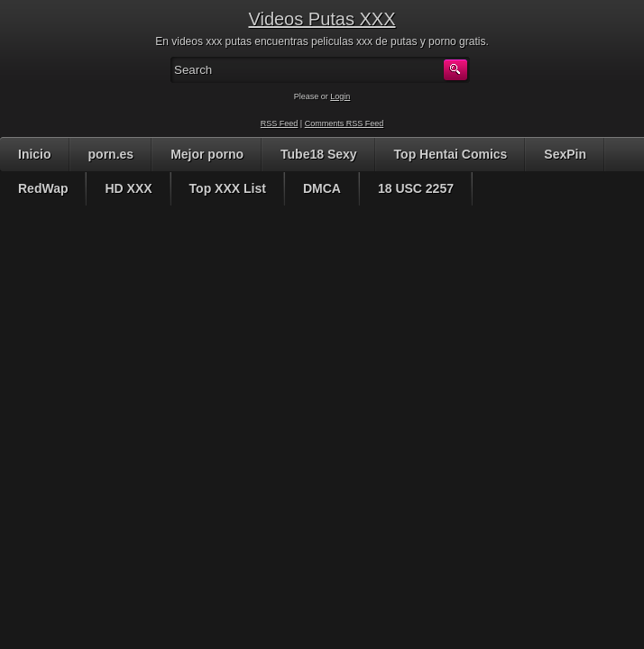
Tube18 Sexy (319, 154)
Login (340, 96)
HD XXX (128, 188)
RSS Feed (280, 123)
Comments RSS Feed (345, 123)
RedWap (43, 188)
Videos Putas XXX (322, 19)
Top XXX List (228, 188)
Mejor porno (207, 154)
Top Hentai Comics (451, 154)
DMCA (322, 188)
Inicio (35, 154)
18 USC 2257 (416, 188)
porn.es (111, 154)
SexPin (565, 154)
